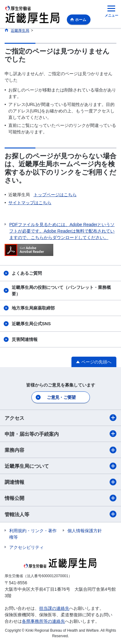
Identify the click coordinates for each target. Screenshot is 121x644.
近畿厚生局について (60, 466)
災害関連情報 (25, 339)
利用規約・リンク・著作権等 (33, 534)
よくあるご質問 (27, 273)
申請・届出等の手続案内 (60, 434)
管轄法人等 (60, 514)
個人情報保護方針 (85, 531)
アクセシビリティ (26, 547)
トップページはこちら (55, 195)
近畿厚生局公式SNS (31, 324)
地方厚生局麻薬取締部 (33, 308)
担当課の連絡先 (54, 608)
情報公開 (60, 498)
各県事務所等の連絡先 (43, 621)
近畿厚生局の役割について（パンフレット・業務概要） (61, 291)
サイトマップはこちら (30, 203)
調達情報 (60, 482)
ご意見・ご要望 (61, 397)
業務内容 (60, 450)
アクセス (60, 418)
